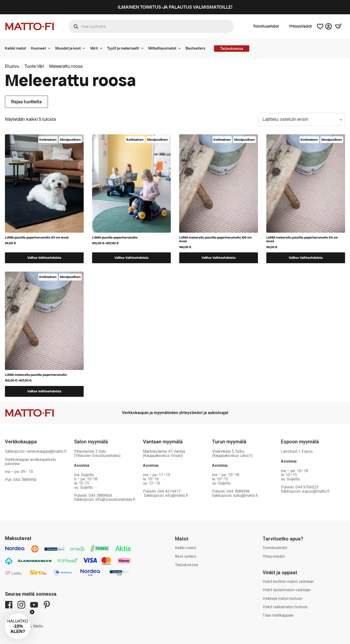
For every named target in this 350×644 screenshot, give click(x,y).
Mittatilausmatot (162, 48)
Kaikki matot (15, 48)
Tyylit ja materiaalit (123, 48)
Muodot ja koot (68, 48)
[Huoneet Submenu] (51, 48)
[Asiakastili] (329, 26)
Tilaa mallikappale (278, 615)
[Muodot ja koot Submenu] (85, 48)
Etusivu (12, 66)
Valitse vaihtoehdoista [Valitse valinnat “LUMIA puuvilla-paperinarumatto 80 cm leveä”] (44, 258)
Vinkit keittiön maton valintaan (288, 582)
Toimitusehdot (266, 26)
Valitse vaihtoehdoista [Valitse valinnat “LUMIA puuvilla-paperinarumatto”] (131, 258)
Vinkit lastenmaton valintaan (287, 590)
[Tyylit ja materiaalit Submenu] (144, 48)
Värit (94, 48)
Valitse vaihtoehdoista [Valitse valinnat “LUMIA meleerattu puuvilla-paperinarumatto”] (44, 391)
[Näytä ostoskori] (338, 26)
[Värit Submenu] (102, 48)
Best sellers (186, 556)
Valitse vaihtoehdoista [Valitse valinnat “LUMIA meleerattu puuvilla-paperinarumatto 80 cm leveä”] (306, 258)
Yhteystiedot (300, 26)
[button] (18, 626)
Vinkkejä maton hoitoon (282, 599)
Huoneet (38, 48)
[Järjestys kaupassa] (302, 119)
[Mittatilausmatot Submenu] (181, 48)
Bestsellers (195, 48)
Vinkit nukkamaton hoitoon (285, 607)
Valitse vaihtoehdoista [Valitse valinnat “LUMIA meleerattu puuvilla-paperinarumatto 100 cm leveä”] (219, 258)
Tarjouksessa (186, 565)
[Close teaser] (32, 612)
